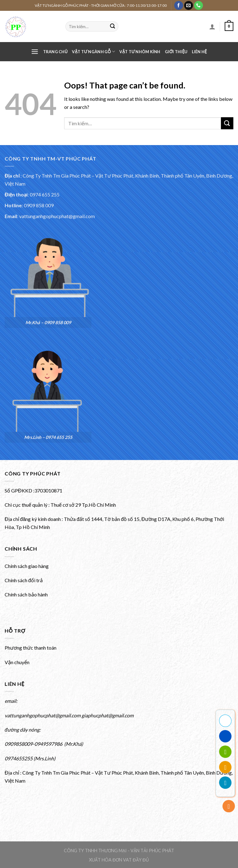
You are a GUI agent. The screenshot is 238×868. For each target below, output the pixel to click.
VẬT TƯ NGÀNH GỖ (93, 52)
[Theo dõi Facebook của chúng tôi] (179, 6)
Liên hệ (199, 52)
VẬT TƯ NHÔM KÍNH (140, 52)
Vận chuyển (17, 662)
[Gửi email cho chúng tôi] (189, 6)
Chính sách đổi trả (24, 580)
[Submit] (112, 27)
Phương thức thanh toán (31, 648)
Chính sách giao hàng (27, 566)
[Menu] (35, 52)
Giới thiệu (176, 52)
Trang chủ (55, 52)
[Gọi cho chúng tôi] (198, 6)
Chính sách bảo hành (26, 594)
